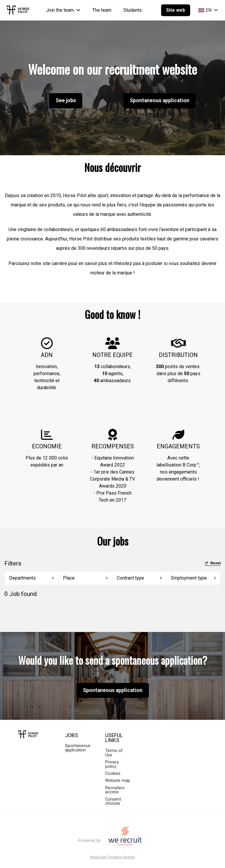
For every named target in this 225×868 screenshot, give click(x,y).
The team (102, 10)
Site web (176, 10)
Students (133, 10)
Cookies (113, 774)
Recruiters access (115, 790)
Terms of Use (114, 753)
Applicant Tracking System (113, 857)
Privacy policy (112, 764)
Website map (118, 781)
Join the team (63, 10)
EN (208, 10)
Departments (31, 578)
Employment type (194, 578)
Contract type (139, 578)
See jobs (66, 100)
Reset (213, 563)
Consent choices (113, 801)
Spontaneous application (160, 100)
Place (86, 578)
